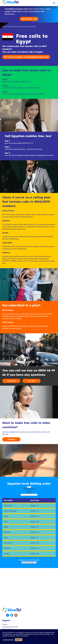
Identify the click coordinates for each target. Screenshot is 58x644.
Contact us (11, 381)
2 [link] (27, 562)
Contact (5, 625)
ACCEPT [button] (19, 640)
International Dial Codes (10, 627)
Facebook (8, 615)
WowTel (11, 2)
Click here (11, 439)
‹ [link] (22, 562)
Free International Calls (15, 27)
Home (4, 27)
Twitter (12, 615)
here (31, 217)
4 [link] (31, 562)
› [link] (36, 562)
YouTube (16, 615)
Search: (29, 492)
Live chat (32, 381)
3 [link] (29, 562)
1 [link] (24, 562)
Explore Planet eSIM (29, 19)
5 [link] (33, 562)
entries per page (29, 489)
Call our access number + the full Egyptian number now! (26, 57)
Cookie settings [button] (8, 640)
